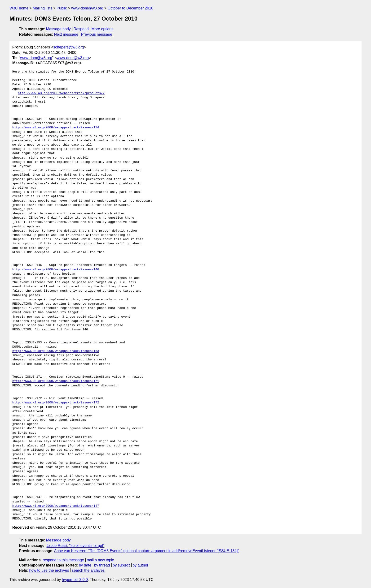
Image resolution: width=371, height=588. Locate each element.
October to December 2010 (130, 8)
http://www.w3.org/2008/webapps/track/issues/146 (56, 270)
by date (85, 565)
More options (103, 29)
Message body (58, 29)
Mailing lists (42, 8)
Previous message (97, 34)
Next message (66, 34)
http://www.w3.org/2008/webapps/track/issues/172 (56, 403)
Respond (81, 29)
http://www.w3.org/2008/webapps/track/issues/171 (56, 381)
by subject (121, 565)
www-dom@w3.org (87, 8)
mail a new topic (100, 560)
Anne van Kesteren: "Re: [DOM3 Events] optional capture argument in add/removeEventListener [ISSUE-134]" (147, 551)
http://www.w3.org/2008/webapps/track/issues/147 (56, 506)
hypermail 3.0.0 (75, 580)
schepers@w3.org (68, 47)
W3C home (19, 8)
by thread (102, 565)
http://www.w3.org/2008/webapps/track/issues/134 (56, 128)
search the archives (88, 570)
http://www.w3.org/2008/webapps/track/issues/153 (56, 351)
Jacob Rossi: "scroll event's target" (76, 546)
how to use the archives (49, 570)
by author (140, 565)
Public (62, 8)
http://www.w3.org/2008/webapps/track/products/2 (61, 93)
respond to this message (63, 560)
